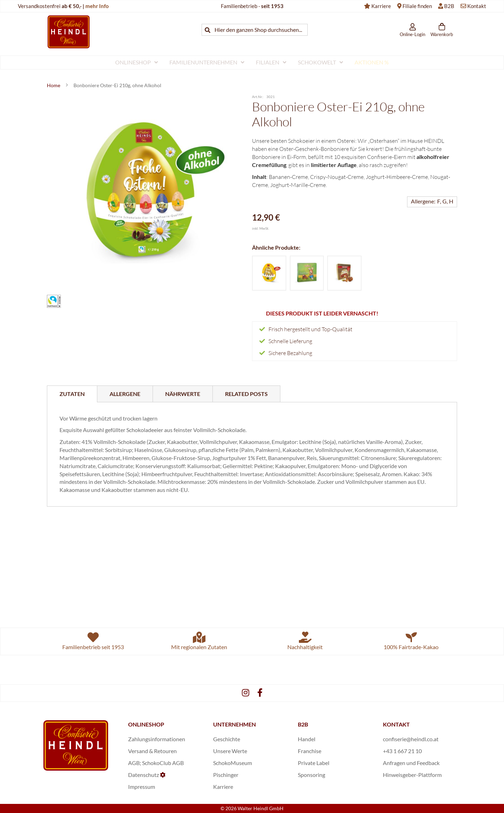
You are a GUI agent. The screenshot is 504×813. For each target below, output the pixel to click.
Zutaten (72, 394)
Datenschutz (143, 775)
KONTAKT (396, 724)
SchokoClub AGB (163, 763)
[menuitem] (136, 62)
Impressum (142, 787)
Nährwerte (183, 394)
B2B (449, 6)
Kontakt (477, 6)
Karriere (381, 6)
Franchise (310, 751)
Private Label (314, 763)
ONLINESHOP (146, 724)
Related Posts (246, 394)
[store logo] (69, 32)
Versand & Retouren (152, 751)
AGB (134, 763)
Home (54, 85)
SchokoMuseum (233, 763)
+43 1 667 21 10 (402, 751)
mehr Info (97, 6)
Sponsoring (311, 775)
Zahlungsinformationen (157, 739)
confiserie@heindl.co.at (411, 739)
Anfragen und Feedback (411, 763)
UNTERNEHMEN (234, 724)
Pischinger (226, 775)
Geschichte (227, 739)
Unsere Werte (230, 751)
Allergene (125, 394)
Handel (307, 739)
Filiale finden (417, 6)
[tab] (72, 394)
